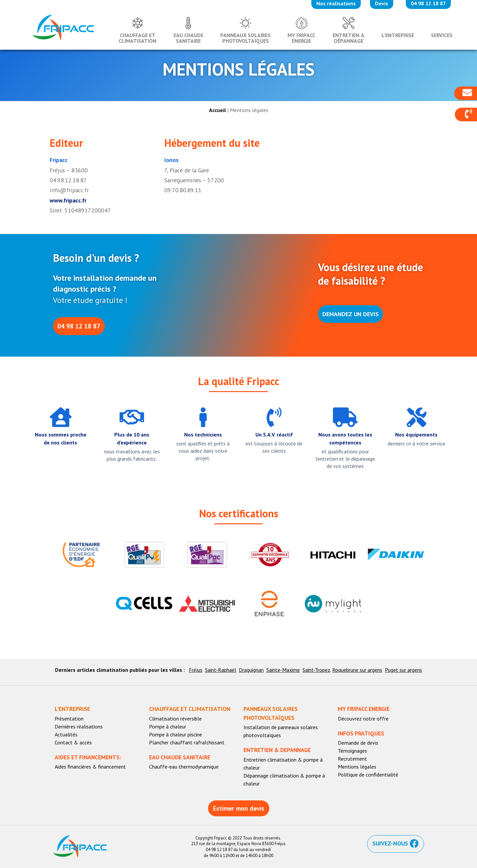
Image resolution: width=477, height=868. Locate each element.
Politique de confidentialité (368, 775)
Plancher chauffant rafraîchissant (187, 742)
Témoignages (352, 751)
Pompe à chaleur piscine (176, 734)
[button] (466, 115)
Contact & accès (73, 742)
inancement (113, 767)
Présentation (69, 719)
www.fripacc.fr (68, 200)
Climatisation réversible (175, 719)
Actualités (66, 734)
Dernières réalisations (79, 726)
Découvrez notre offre (363, 719)
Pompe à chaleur (168, 726)
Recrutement (352, 759)
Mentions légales (357, 767)
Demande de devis (358, 743)
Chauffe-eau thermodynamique (184, 767)
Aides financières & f (78, 767)
